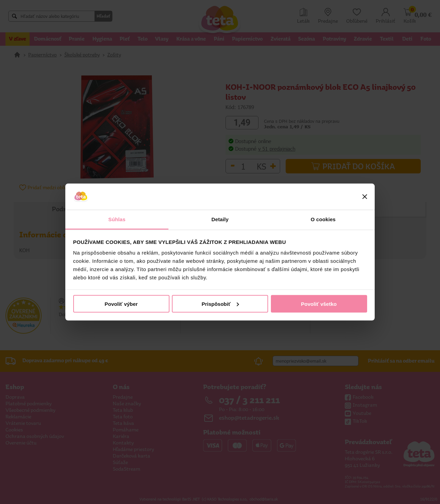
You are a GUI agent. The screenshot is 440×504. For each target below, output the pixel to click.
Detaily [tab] (220, 219)
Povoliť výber (121, 304)
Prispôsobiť (220, 304)
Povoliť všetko (319, 304)
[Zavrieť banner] (365, 197)
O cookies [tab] (323, 219)
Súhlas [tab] (117, 219)
